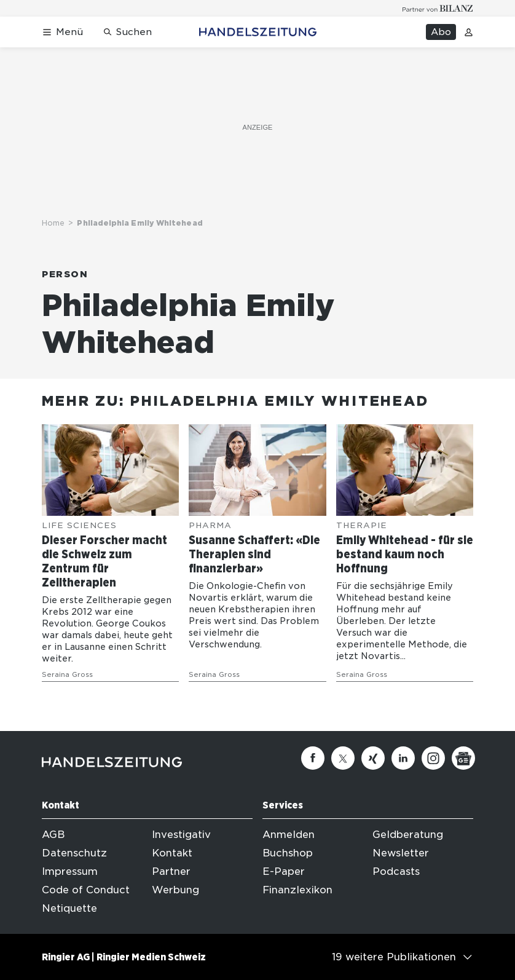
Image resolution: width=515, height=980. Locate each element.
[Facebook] (313, 758)
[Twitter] (343, 758)
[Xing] (373, 758)
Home (53, 223)
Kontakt (172, 853)
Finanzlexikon (297, 890)
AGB (53, 835)
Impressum (70, 871)
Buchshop (288, 853)
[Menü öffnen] (62, 32)
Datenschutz (74, 853)
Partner (171, 871)
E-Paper (284, 871)
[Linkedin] (403, 758)
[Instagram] (433, 758)
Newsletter (401, 853)
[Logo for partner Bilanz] (438, 8)
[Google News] (463, 758)
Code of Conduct (86, 890)
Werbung (175, 890)
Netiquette (69, 908)
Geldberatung (408, 835)
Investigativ (181, 835)
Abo (441, 32)
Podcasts (396, 871)
